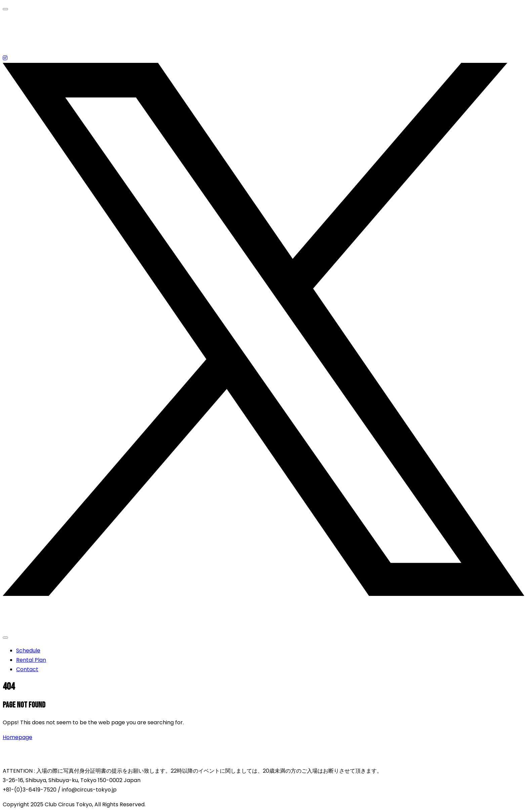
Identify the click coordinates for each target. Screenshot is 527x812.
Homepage (17, 737)
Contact (27, 669)
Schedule (28, 651)
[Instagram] (5, 58)
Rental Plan (31, 660)
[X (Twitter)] (263, 594)
